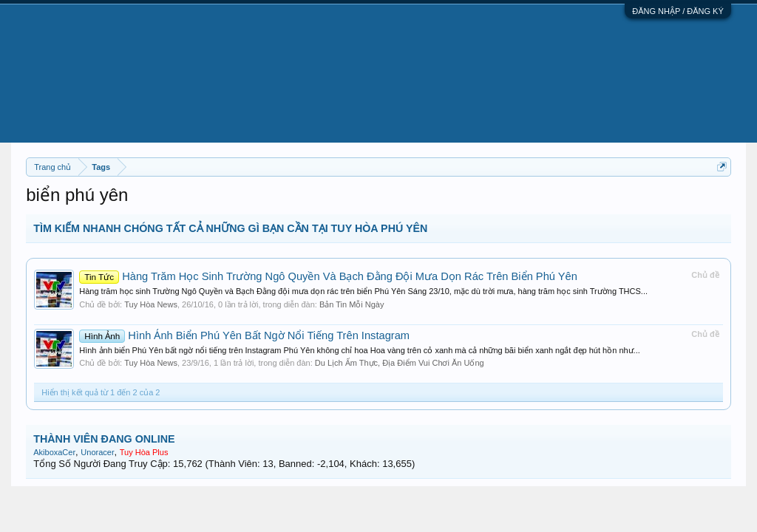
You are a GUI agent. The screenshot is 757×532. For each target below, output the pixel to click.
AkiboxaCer (54, 452)
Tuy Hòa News (151, 304)
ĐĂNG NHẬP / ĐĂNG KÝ (678, 11)
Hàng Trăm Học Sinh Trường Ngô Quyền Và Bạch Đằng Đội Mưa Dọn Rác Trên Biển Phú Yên (328, 276)
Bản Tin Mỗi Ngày (352, 304)
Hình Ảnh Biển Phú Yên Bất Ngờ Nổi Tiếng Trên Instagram (244, 335)
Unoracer (97, 452)
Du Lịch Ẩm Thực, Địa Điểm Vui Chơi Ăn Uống (400, 363)
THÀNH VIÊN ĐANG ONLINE (104, 439)
